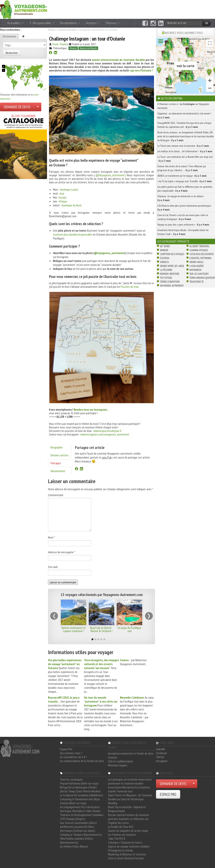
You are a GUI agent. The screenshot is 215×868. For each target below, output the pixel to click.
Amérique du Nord (72, 205)
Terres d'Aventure (170, 282)
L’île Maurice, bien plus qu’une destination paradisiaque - (185, 208)
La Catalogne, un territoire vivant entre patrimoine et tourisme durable (130, 781)
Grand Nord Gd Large (172, 266)
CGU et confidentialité (120, 761)
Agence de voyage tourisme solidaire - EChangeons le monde (129, 848)
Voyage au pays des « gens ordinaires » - (183, 225)
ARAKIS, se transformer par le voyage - (182, 176)
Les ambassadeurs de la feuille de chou (82, 761)
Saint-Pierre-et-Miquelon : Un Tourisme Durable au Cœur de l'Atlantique (130, 797)
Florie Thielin (60, 44)
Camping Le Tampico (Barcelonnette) (81, 835)
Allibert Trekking (199, 246)
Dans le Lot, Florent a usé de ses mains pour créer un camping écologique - (183, 217)
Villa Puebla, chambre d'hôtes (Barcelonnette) (77, 840)
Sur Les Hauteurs (199, 274)
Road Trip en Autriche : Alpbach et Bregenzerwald (127, 809)
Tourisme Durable (67, 30)
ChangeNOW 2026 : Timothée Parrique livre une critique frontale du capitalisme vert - (184, 125)
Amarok (164, 250)
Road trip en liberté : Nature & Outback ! (101, 629)
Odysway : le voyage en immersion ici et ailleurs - (181, 198)
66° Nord (165, 246)
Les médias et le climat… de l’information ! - (185, 151)
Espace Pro (66, 749)
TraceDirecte (197, 282)
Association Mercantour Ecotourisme (129, 787)
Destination (9, 36)
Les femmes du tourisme (122, 835)
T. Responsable (42, 23)
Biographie (57, 447)
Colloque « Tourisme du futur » (125, 842)
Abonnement (58, 471)
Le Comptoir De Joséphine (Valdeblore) (82, 795)
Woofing (113, 803)
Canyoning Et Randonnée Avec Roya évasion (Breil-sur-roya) (80, 801)
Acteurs (93, 23)
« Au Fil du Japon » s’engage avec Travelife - (185, 181)
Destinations (70, 23)
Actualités (15, 23)
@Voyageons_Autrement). (111, 175)
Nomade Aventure (170, 274)
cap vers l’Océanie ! (141, 70)
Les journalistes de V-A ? (73, 757)
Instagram (162, 761)
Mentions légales (118, 765)
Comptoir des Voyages (172, 254)
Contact (113, 757)
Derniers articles (60, 455)
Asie (62, 193)
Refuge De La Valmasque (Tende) (78, 787)
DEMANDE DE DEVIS (17, 107)
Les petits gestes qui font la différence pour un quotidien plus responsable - (185, 189)
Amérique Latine (69, 189)
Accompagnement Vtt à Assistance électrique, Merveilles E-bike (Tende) (80, 809)
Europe (63, 197)
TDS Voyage (166, 278)
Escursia (165, 258)
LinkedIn (161, 749)
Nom (51, 537)
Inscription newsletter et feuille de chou (131, 753)
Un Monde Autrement (172, 286)
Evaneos (164, 262)
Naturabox (195, 270)
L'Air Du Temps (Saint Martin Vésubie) (80, 791)
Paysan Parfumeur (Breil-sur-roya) (79, 783)
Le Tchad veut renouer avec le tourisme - (183, 146)
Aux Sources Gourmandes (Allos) (78, 823)
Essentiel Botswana (200, 258)
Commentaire (56, 495)
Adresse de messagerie (62, 552)
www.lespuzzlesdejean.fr (107, 431)
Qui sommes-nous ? (71, 753)
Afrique (63, 201)
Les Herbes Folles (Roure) (74, 846)
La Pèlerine (166, 270)
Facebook (161, 753)
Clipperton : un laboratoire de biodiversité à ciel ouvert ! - (185, 115)
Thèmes (113, 23)
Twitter (160, 757)
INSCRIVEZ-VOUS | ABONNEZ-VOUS (184, 33)
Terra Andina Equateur (202, 278)
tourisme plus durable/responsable (73, 234)
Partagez (56, 463)
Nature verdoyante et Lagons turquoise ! (74, 629)
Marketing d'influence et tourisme (127, 854)
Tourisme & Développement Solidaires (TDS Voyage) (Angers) (82, 817)
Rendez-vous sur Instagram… (91, 409)
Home (51, 30)
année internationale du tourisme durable (118, 60)
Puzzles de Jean (130, 287)
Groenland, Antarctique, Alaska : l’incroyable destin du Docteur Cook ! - (183, 232)
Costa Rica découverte (202, 254)
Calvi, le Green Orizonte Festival (126, 858)
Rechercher (12, 53)
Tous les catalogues (71, 779)
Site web (53, 567)
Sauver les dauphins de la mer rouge (128, 831)
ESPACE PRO (168, 794)
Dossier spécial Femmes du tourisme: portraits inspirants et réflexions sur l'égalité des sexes (129, 819)
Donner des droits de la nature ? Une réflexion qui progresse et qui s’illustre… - (182, 168)
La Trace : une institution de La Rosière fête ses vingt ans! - (185, 159)
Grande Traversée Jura (120, 791)
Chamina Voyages (199, 250)
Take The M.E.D (117, 838)
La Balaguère (197, 266)
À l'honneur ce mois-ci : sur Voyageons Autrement (183, 106)
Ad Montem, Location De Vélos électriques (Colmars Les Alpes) (78, 829)
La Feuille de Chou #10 (120, 827)
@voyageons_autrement (110, 253)
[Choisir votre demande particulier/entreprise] (38, 107)
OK (207, 23)
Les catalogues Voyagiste (173, 241)
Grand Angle (197, 262)
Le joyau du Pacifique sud (129, 629)
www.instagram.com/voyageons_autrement (105, 434)
